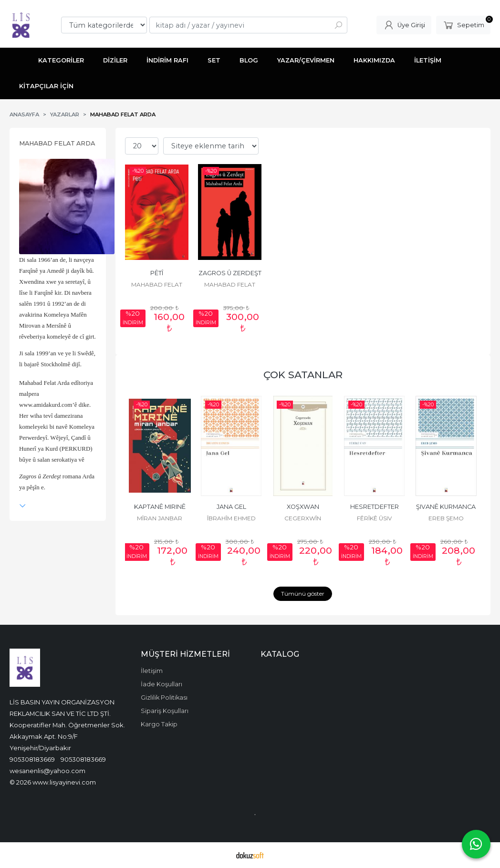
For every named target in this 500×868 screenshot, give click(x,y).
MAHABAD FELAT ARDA (57, 143)
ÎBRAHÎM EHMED (231, 518)
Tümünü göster (303, 594)
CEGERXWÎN (303, 518)
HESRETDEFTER (375, 507)
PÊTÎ (157, 273)
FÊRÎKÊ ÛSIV (374, 518)
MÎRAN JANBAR (160, 518)
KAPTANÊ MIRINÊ (160, 507)
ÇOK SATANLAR (303, 375)
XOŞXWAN (303, 507)
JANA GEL (231, 507)
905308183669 (32, 759)
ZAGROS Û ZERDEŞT (230, 273)
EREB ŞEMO (446, 518)
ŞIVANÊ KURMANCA (446, 507)
